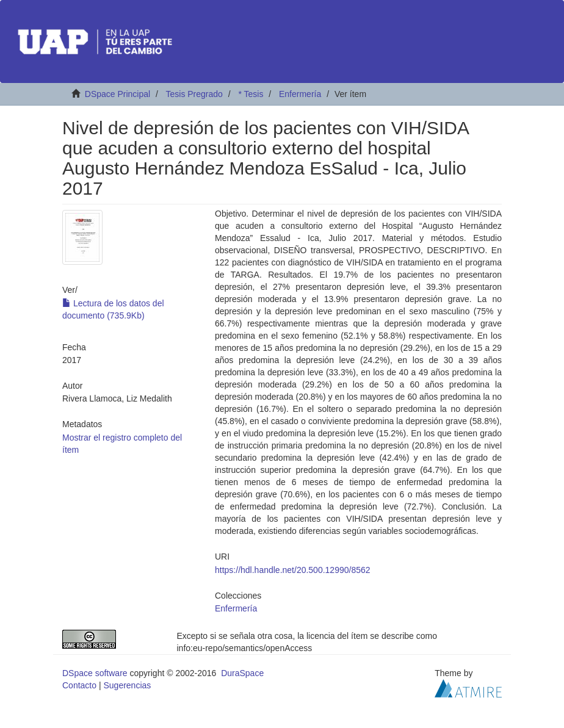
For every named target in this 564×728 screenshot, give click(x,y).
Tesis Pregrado (194, 94)
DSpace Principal (117, 94)
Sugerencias (127, 685)
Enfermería (300, 94)
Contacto (79, 685)
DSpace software (95, 673)
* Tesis (251, 94)
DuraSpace (242, 673)
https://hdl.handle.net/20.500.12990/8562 (293, 570)
